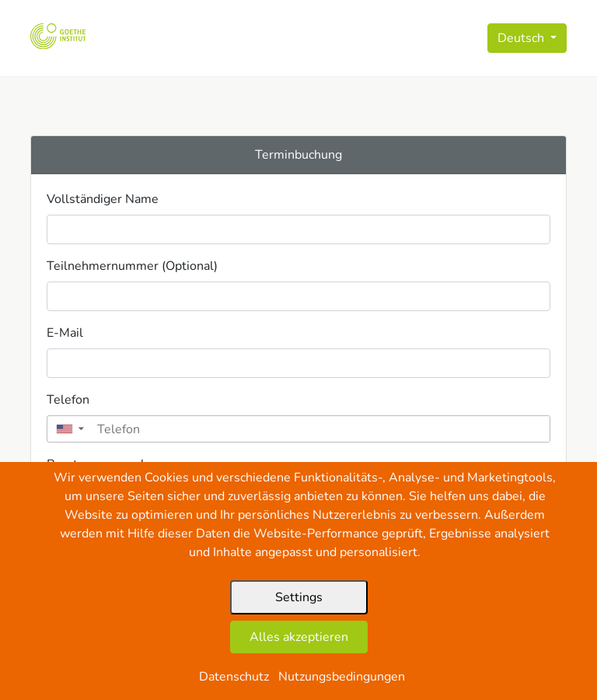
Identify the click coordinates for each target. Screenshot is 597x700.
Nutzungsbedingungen (342, 677)
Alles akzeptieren (299, 637)
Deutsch (522, 38)
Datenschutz (234, 677)
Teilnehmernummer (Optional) (132, 266)
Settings (299, 597)
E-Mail (65, 333)
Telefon (68, 400)
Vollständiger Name (103, 199)
